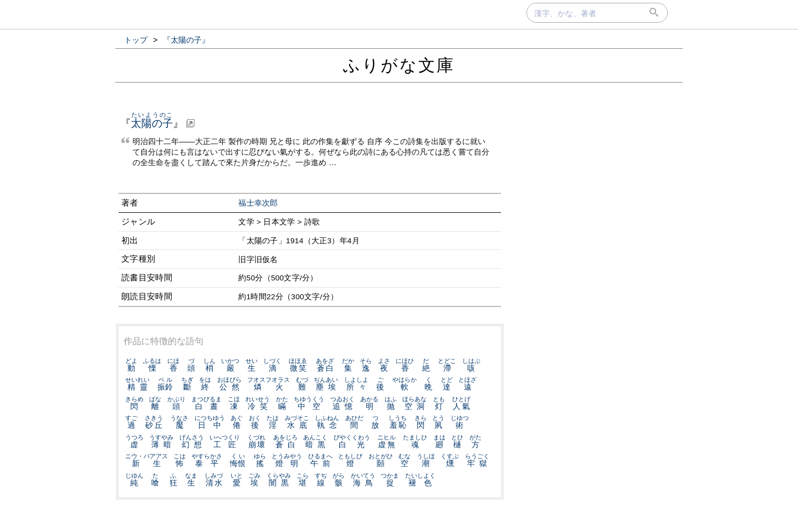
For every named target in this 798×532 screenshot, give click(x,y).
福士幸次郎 (258, 203)
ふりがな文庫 (399, 65)
